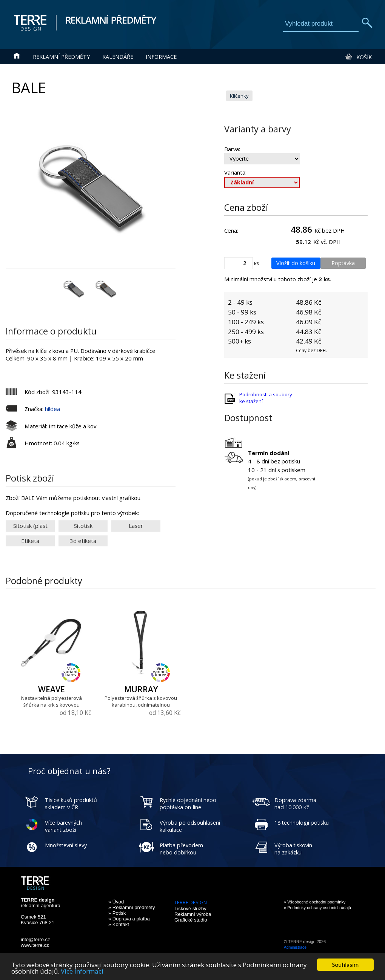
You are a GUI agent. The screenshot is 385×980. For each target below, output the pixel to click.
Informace (161, 57)
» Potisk (117, 913)
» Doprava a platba (129, 919)
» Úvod (116, 902)
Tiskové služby (190, 909)
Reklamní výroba (193, 914)
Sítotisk (83, 526)
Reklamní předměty (61, 57)
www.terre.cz (35, 945)
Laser (136, 526)
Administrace (295, 947)
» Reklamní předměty (132, 907)
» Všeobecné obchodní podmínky (315, 902)
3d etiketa (83, 541)
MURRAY (141, 689)
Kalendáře (118, 57)
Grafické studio (191, 920)
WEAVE (52, 689)
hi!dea (52, 409)
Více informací (82, 972)
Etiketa (30, 541)
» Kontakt (119, 924)
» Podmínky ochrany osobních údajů (317, 908)
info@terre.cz (35, 939)
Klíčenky (239, 96)
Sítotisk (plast (30, 526)
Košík (358, 57)
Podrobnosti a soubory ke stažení (266, 398)
